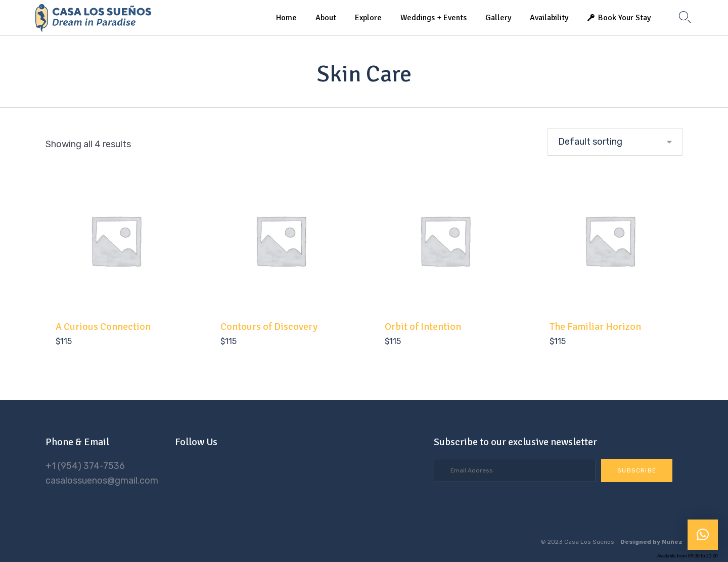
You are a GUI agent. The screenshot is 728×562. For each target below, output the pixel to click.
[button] (637, 470)
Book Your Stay (624, 18)
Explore (368, 18)
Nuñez (672, 542)
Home (286, 18)
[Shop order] (615, 142)
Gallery (498, 18)
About (326, 18)
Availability (549, 18)
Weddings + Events (434, 18)
